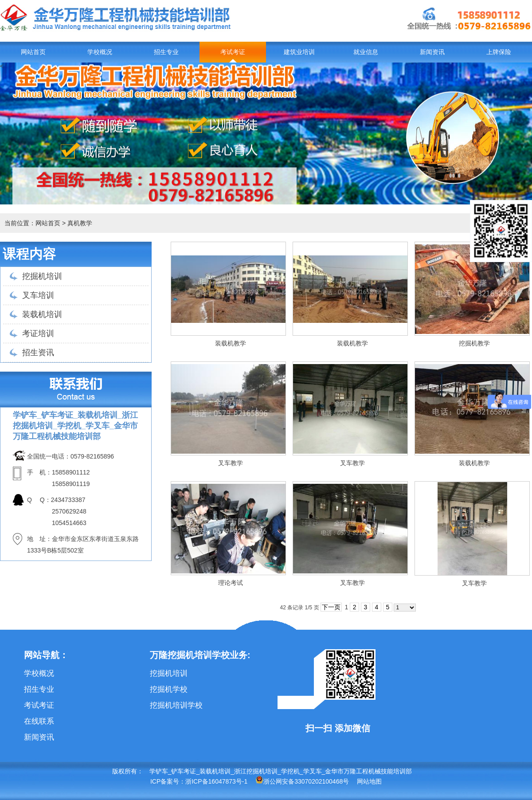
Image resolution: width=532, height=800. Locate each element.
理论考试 (231, 583)
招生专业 (166, 52)
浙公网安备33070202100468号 (302, 781)
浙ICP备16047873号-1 (216, 781)
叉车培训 (38, 295)
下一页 (331, 607)
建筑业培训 (299, 52)
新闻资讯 (432, 52)
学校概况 (100, 52)
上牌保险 (499, 52)
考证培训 (38, 333)
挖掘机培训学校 (176, 705)
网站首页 (33, 52)
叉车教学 (231, 463)
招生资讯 (38, 353)
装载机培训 (42, 314)
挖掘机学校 (169, 689)
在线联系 (39, 721)
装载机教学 (231, 343)
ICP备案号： (168, 781)
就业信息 (366, 52)
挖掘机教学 (474, 343)
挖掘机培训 (42, 276)
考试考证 (233, 52)
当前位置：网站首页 (32, 223)
